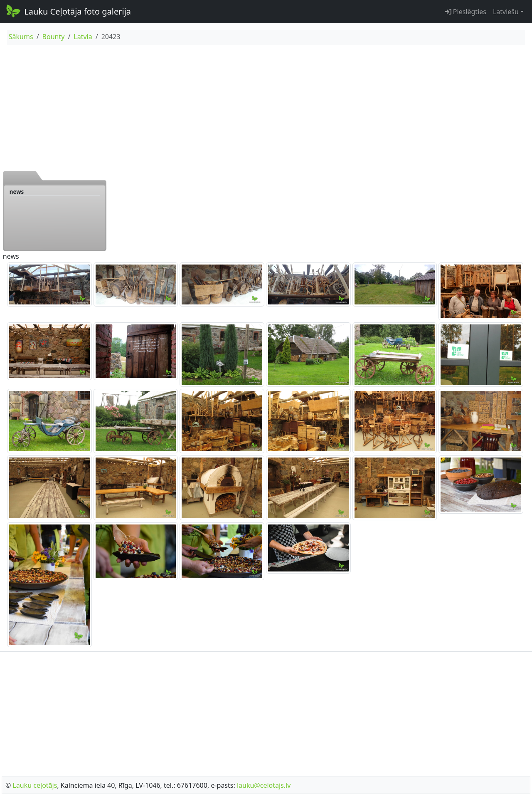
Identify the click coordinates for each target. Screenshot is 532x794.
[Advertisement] (266, 108)
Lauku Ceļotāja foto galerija (68, 11)
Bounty (54, 37)
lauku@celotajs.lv (264, 785)
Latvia (83, 37)
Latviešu (506, 12)
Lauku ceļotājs (35, 785)
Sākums (21, 37)
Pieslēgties (465, 12)
